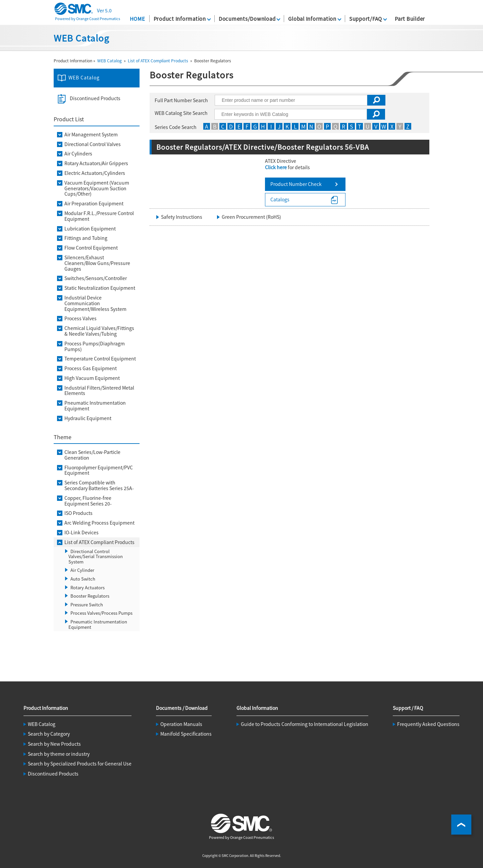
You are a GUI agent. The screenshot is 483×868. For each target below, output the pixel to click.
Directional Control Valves (93, 144)
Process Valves (80, 318)
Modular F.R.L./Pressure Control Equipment (99, 216)
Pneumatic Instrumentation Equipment (95, 406)
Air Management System (91, 135)
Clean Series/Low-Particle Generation (92, 455)
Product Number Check (296, 184)
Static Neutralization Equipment (100, 288)
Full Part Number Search (181, 100)
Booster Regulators (90, 596)
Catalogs (280, 199)
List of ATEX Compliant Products (158, 60)
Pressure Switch (87, 605)
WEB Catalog (110, 60)
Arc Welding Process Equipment (99, 523)
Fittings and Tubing (86, 238)
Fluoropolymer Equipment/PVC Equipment (99, 470)
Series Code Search (176, 127)
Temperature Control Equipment (100, 359)
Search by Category (49, 734)
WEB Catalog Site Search (181, 113)
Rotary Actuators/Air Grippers (96, 163)
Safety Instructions (182, 217)
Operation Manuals (181, 724)
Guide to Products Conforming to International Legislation (305, 724)
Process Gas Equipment (91, 368)
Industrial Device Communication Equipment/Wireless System (95, 303)
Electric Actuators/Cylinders (95, 173)
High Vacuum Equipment (92, 378)
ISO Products (78, 513)
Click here (276, 167)
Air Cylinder (82, 570)
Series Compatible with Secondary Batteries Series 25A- (99, 485)
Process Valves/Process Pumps (101, 613)
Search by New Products (54, 744)
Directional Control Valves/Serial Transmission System (96, 556)
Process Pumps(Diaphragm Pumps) (95, 346)
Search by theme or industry (59, 754)
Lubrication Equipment (90, 229)
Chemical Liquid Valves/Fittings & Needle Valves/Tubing (99, 331)
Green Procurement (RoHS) (251, 217)
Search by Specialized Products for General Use (80, 763)
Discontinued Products (95, 98)
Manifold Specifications (186, 734)
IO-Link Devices (82, 532)
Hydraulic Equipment (88, 418)
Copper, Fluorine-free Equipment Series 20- (88, 501)
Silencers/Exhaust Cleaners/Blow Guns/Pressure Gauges (97, 263)
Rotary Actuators (88, 587)
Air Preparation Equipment (94, 204)
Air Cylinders (78, 154)
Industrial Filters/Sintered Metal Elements (99, 391)
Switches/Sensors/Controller (96, 278)
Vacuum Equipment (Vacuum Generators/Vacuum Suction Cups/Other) (97, 188)
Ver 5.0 (104, 10)
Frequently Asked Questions (428, 724)
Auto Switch (83, 579)
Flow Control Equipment (91, 248)
